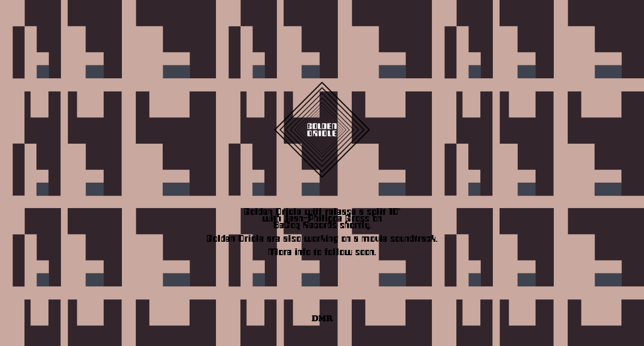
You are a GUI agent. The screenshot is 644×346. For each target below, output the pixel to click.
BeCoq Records (305, 223)
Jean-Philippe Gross (327, 217)
